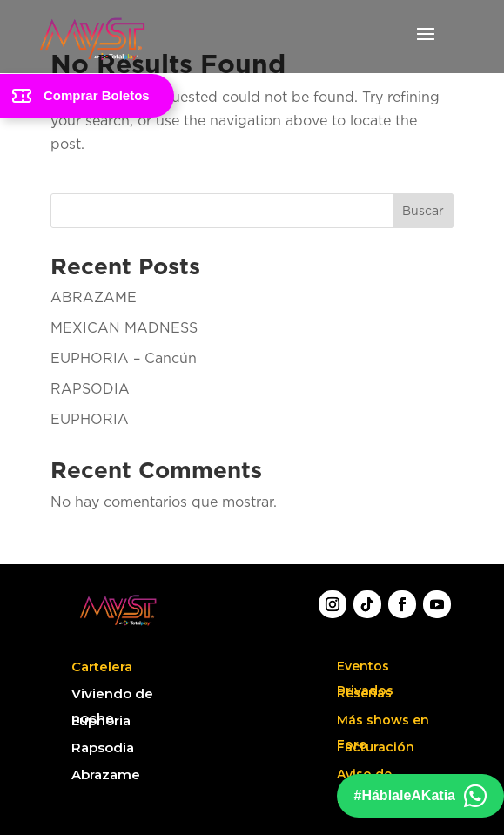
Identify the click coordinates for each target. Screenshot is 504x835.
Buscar (423, 210)
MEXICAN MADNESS (124, 327)
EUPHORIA (90, 419)
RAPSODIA (90, 388)
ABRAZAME (94, 297)
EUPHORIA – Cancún (124, 358)
